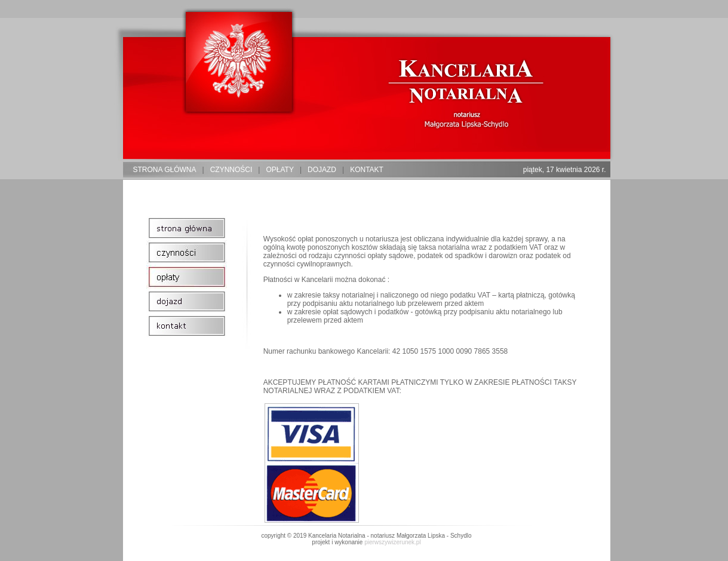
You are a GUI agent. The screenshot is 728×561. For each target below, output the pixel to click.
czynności (231, 170)
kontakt (367, 170)
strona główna (165, 170)
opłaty (279, 170)
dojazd (322, 170)
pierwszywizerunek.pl (392, 542)
